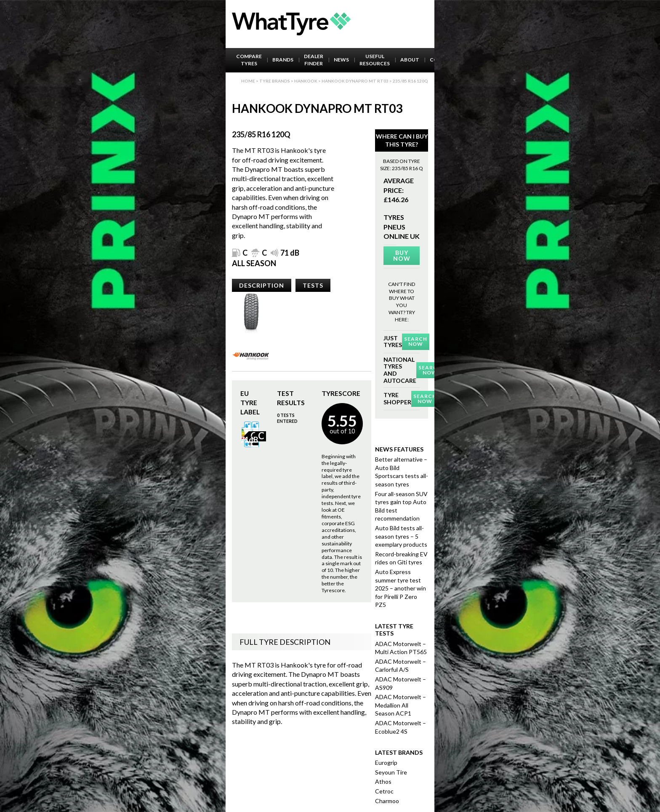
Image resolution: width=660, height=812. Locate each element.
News (341, 60)
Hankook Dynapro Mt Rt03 (355, 81)
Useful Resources (375, 60)
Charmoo (387, 801)
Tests (313, 285)
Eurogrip (386, 763)
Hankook (306, 81)
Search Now (416, 341)
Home (248, 81)
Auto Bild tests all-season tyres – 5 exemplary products (401, 536)
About (410, 60)
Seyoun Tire (391, 772)
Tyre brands (275, 81)
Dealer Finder (314, 60)
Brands (283, 60)
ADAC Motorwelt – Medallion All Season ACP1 (401, 705)
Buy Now (402, 255)
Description (262, 285)
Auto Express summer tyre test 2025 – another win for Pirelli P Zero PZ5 (401, 588)
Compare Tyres (249, 60)
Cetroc (384, 791)
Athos (383, 781)
